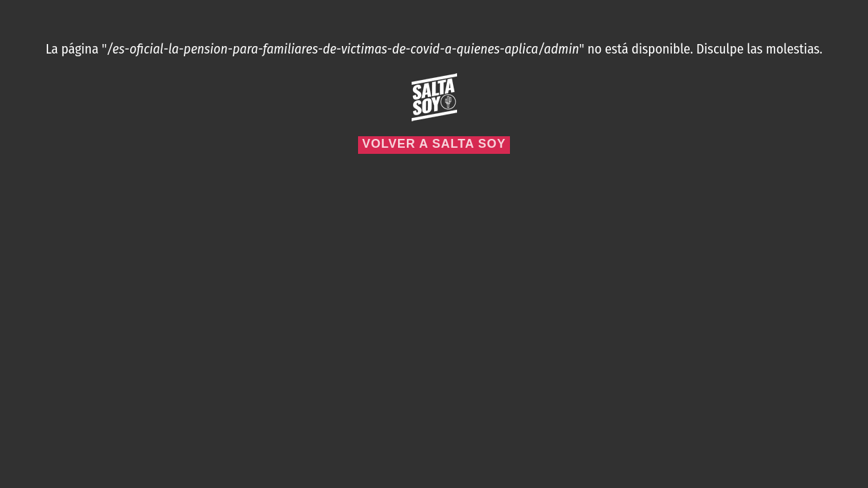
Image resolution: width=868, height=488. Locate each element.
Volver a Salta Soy (434, 144)
